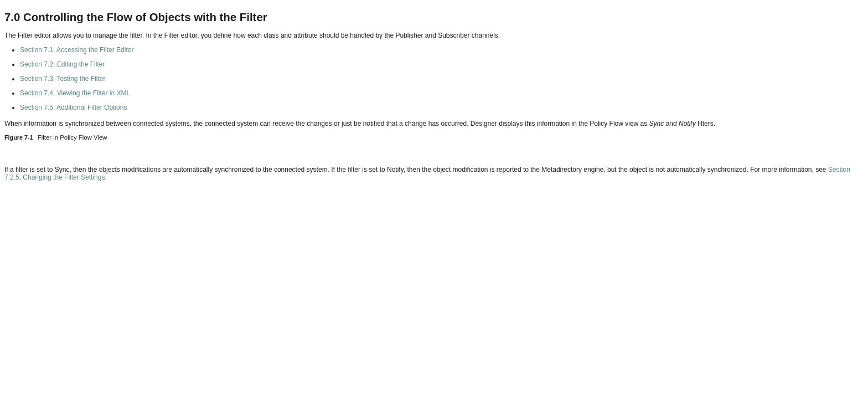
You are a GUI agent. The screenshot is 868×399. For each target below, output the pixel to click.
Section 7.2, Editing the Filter (62, 64)
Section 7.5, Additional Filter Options (73, 108)
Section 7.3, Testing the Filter (63, 79)
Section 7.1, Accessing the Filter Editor (77, 50)
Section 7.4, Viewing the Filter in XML (75, 93)
